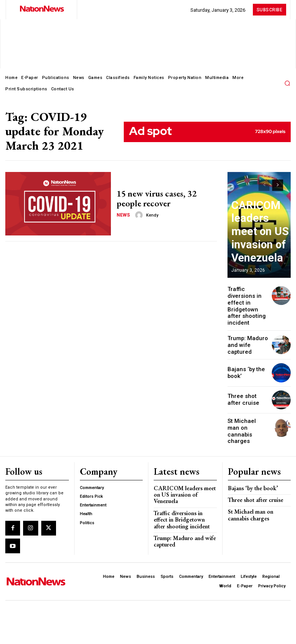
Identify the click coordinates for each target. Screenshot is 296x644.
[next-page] (278, 185)
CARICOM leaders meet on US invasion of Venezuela (257, 250)
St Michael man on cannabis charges (248, 408)
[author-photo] (138, 214)
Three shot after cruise (252, 471)
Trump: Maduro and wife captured (248, 327)
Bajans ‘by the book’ (249, 459)
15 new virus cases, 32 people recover (164, 198)
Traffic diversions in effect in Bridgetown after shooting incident (247, 298)
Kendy (150, 214)
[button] (287, 83)
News (123, 213)
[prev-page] (264, 185)
